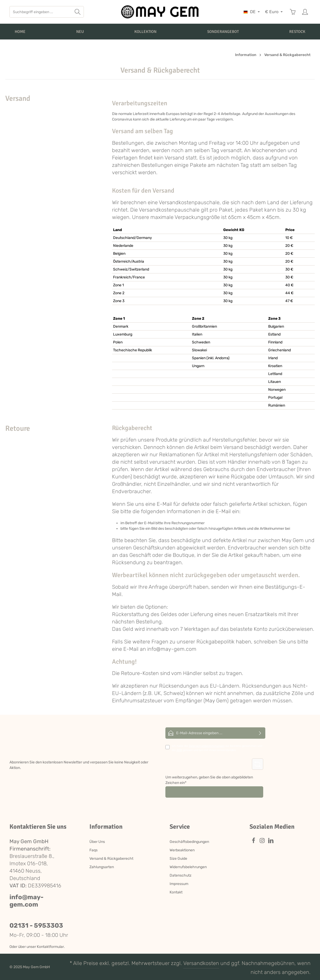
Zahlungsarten (102, 867)
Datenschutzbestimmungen (207, 746)
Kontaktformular (50, 947)
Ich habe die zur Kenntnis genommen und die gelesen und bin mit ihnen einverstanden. (217, 748)
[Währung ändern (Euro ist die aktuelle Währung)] (274, 12)
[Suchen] (78, 12)
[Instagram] (263, 842)
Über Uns (97, 842)
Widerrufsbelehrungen (188, 867)
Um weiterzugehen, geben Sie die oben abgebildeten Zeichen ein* (209, 780)
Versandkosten (201, 963)
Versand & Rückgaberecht (111, 859)
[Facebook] (254, 842)
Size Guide (178, 859)
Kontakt (176, 892)
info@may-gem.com (26, 901)
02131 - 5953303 (36, 926)
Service (180, 827)
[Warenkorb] (293, 12)
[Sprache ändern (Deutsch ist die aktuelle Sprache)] (252, 12)
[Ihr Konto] (305, 12)
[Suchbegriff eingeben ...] (41, 12)
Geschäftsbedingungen (189, 842)
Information (106, 827)
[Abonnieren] (260, 733)
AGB (179, 750)
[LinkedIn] (271, 842)
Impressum (179, 884)
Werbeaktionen (182, 850)
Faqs (93, 850)
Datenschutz (181, 875)
